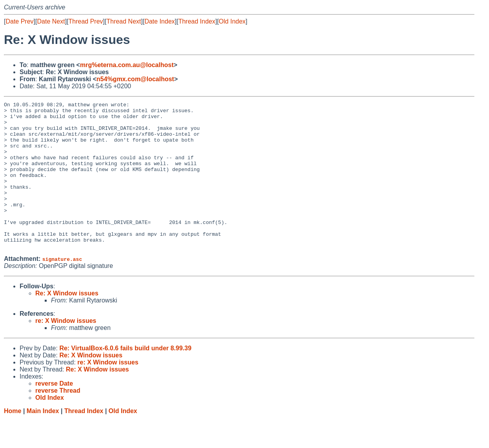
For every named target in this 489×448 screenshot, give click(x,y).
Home (13, 440)
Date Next (51, 21)
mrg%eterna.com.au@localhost (127, 65)
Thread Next (124, 21)
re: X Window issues (66, 350)
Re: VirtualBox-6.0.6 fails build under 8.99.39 (125, 378)
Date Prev (19, 21)
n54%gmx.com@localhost (135, 79)
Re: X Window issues (67, 323)
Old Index (232, 21)
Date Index (159, 21)
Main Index (43, 440)
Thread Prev (86, 21)
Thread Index (197, 21)
